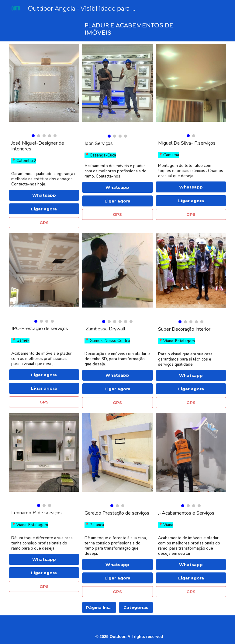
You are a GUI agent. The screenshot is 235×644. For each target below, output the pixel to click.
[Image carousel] (44, 91)
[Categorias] (136, 608)
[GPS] (44, 222)
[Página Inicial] (99, 608)
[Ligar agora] (44, 209)
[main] (136, 29)
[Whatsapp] (44, 195)
